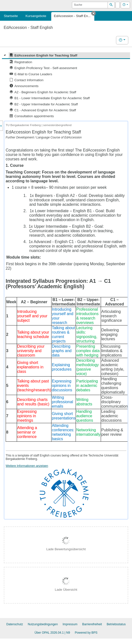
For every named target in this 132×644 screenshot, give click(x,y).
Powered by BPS (86, 633)
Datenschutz (15, 624)
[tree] (66, 86)
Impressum (70, 624)
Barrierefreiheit (92, 624)
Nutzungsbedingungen (43, 624)
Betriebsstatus (116, 624)
